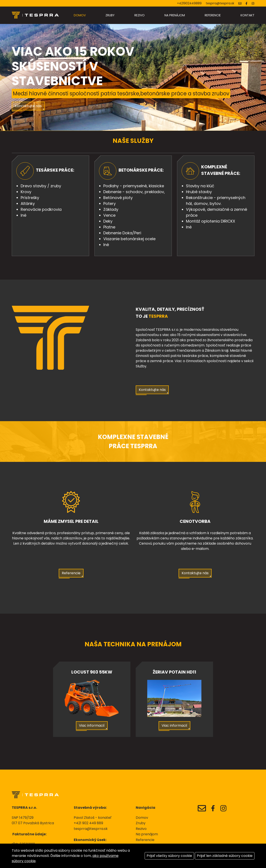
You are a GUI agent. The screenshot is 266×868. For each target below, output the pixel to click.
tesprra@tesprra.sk (220, 3)
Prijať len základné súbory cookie (225, 856)
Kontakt (248, 15)
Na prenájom (175, 15)
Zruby (110, 15)
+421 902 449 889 (88, 823)
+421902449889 (189, 3)
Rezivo (140, 15)
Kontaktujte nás (28, 106)
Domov (80, 15)
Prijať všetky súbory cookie (169, 856)
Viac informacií (92, 725)
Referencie (213, 15)
